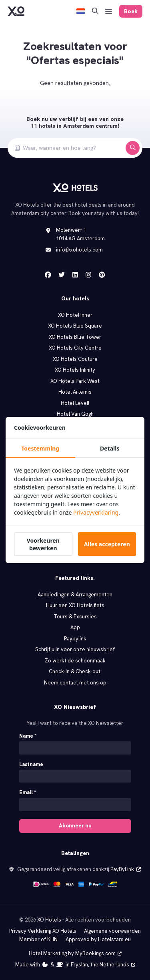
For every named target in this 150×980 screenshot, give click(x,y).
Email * (28, 792)
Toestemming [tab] (40, 448)
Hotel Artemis (75, 392)
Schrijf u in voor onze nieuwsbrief (75, 649)
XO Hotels (49, 920)
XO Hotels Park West (75, 381)
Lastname (31, 764)
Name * (28, 736)
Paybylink (75, 639)
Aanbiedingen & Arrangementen (75, 595)
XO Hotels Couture (75, 359)
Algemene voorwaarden (112, 931)
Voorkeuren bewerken (43, 544)
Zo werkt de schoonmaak (75, 661)
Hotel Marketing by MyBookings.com (75, 953)
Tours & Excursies (75, 617)
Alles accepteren (107, 544)
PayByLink (126, 869)
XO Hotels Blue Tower (75, 337)
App (75, 627)
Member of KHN (38, 939)
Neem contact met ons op (75, 683)
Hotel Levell (75, 403)
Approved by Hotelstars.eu (98, 939)
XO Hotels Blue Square (75, 326)
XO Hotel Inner (75, 315)
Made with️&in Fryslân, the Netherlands (75, 965)
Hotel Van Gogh (75, 414)
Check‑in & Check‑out (75, 671)
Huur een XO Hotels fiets (75, 605)
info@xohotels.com (79, 250)
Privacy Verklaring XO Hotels (43, 931)
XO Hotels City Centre (75, 348)
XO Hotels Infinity (75, 370)
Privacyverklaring (96, 512)
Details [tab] (110, 448)
